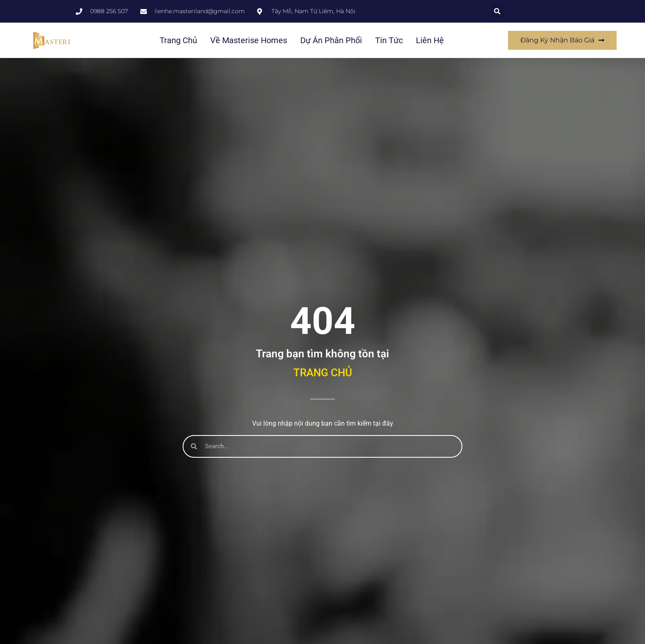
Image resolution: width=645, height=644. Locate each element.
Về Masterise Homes (249, 40)
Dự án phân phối (331, 40)
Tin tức (389, 40)
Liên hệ (430, 40)
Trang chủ (178, 40)
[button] (498, 11)
